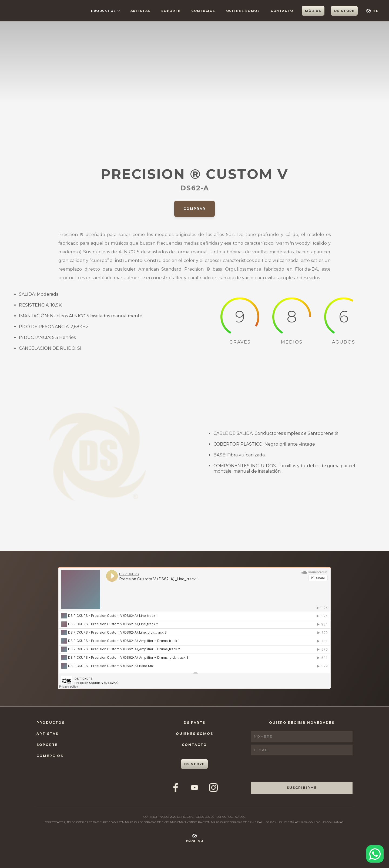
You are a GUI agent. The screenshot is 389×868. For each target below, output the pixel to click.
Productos (51, 723)
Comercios (50, 756)
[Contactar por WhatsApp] (375, 854)
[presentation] (292, 769)
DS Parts (194, 723)
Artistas (47, 734)
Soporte (47, 745)
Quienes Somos (194, 734)
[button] (105, 11)
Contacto (194, 745)
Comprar (194, 209)
